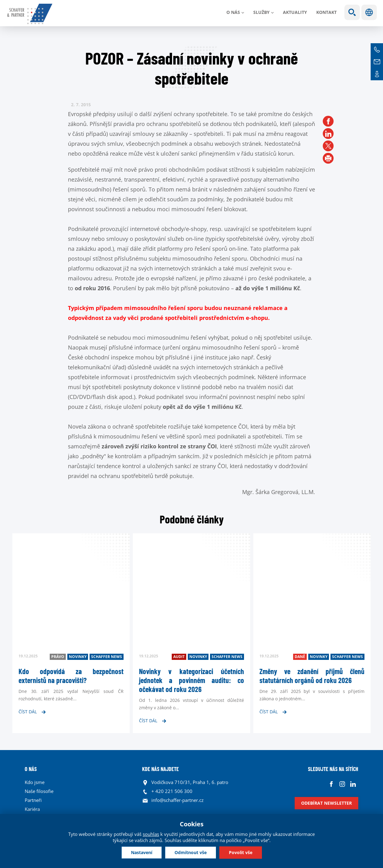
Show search (352, 12)
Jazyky (369, 12)
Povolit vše (241, 852)
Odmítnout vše (191, 852)
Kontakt (326, 12)
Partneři (33, 800)
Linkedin (353, 784)
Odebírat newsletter (326, 803)
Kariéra (32, 809)
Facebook (331, 784)
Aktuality (295, 12)
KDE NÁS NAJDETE (160, 769)
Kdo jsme (35, 782)
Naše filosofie (39, 791)
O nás (233, 12)
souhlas (151, 834)
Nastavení (142, 852)
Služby (261, 12)
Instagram (342, 784)
